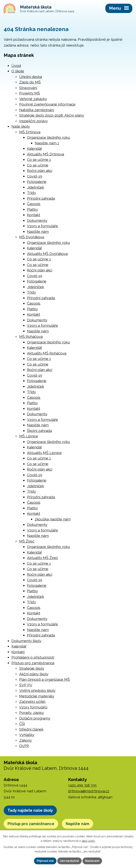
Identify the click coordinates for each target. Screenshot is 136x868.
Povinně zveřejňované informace (47, 104)
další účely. (88, 841)
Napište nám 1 (47, 143)
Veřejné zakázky (33, 99)
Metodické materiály (37, 696)
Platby (32, 209)
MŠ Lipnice (29, 436)
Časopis (34, 204)
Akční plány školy (34, 674)
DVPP (24, 746)
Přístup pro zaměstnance (33, 663)
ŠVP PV (26, 685)
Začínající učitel (32, 702)
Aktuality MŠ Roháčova (47, 353)
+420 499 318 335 (82, 785)
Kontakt (34, 215)
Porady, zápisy (32, 713)
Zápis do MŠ (30, 82)
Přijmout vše (45, 861)
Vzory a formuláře (42, 226)
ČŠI (22, 724)
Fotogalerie (37, 182)
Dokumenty (37, 220)
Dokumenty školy (26, 641)
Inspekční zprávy (33, 121)
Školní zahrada (39, 431)
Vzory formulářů (33, 707)
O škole (18, 71)
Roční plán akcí (40, 171)
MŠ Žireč (27, 541)
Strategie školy (32, 668)
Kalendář (35, 148)
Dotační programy (35, 718)
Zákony (26, 740)
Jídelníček (36, 187)
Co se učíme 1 (39, 160)
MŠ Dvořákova (32, 237)
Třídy (31, 193)
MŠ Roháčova (31, 336)
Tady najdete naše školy (30, 810)
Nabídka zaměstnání (37, 110)
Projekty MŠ (30, 93)
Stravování (28, 88)
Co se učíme (38, 165)
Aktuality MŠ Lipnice (44, 453)
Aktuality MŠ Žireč (42, 558)
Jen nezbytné (69, 861)
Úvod (16, 66)
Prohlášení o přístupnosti (33, 657)
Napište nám (38, 232)
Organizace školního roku (49, 137)
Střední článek (31, 729)
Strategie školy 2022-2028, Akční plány (52, 115)
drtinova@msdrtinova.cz (89, 791)
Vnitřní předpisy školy (37, 690)
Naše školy (21, 126)
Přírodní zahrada (41, 198)
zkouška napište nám (53, 519)
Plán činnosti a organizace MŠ (45, 679)
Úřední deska (31, 77)
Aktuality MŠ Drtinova (45, 154)
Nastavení (92, 861)
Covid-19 (35, 176)
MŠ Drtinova (30, 132)
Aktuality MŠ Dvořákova (47, 254)
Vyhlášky (27, 735)
